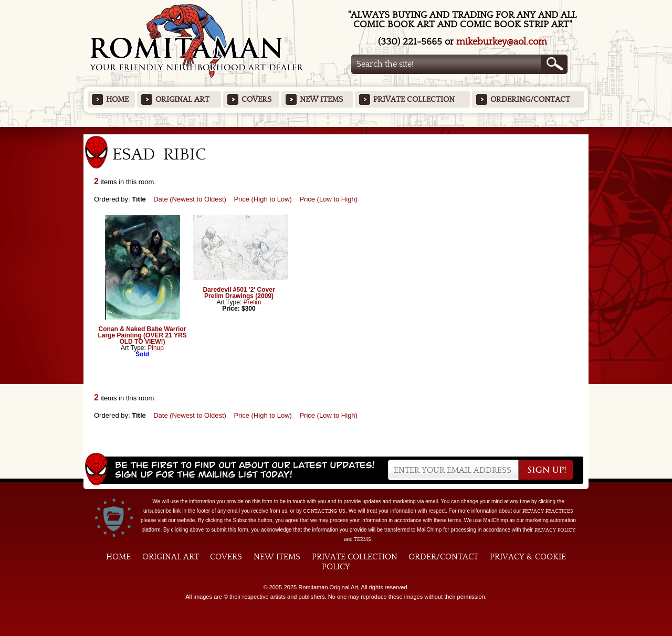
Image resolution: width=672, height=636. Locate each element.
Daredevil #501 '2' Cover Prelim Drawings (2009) (239, 293)
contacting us (324, 511)
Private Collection (414, 99)
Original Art (182, 99)
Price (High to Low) (263, 199)
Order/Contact (443, 557)
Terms (363, 539)
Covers (256, 99)
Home (117, 99)
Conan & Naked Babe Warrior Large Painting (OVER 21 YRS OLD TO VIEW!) (142, 335)
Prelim (253, 302)
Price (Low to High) (328, 199)
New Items (321, 99)
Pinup (156, 348)
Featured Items (336, 130)
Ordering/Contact (530, 99)
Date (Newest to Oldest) (190, 199)
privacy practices (548, 511)
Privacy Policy (555, 530)
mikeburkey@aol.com (502, 42)
